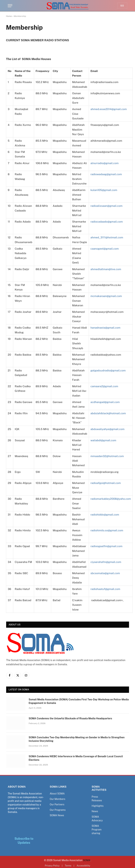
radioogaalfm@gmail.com (107, 546)
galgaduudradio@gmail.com (108, 370)
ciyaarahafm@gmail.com (106, 562)
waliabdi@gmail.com (103, 440)
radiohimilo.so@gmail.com (107, 530)
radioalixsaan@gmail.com (107, 206)
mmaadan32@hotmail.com (107, 456)
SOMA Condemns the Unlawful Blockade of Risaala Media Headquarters (70, 718)
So (122, 6)
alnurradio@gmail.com (105, 163)
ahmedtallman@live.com (106, 269)
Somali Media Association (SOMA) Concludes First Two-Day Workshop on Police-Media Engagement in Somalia (79, 701)
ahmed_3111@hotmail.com (107, 237)
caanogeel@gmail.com (105, 249)
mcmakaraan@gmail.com (106, 296)
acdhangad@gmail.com (105, 402)
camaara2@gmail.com (104, 386)
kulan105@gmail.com (104, 190)
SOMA (87, 860)
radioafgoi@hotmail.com (106, 483)
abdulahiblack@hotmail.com (108, 413)
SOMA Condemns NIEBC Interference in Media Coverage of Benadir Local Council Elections (76, 758)
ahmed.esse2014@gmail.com (109, 109)
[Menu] (10, 6)
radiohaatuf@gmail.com (105, 589)
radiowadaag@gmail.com (106, 174)
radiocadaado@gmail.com (107, 222)
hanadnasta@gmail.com (106, 328)
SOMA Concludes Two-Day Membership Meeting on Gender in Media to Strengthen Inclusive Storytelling (77, 739)
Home (9, 16)
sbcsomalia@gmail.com (105, 573)
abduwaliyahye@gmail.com (108, 429)
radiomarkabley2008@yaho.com (111, 499)
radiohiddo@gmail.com (105, 514)
